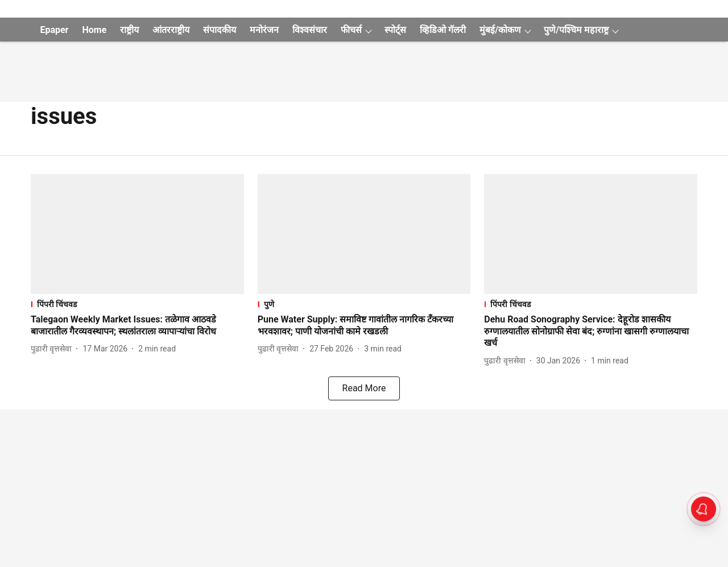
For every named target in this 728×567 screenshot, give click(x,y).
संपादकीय (220, 30)
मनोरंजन (264, 30)
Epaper (54, 30)
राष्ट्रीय (129, 30)
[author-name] (53, 349)
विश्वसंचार (310, 30)
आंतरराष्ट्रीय (171, 30)
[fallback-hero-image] (137, 234)
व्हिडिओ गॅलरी (443, 30)
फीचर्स (351, 30)
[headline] (137, 326)
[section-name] (137, 304)
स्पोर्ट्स (395, 30)
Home (94, 30)
